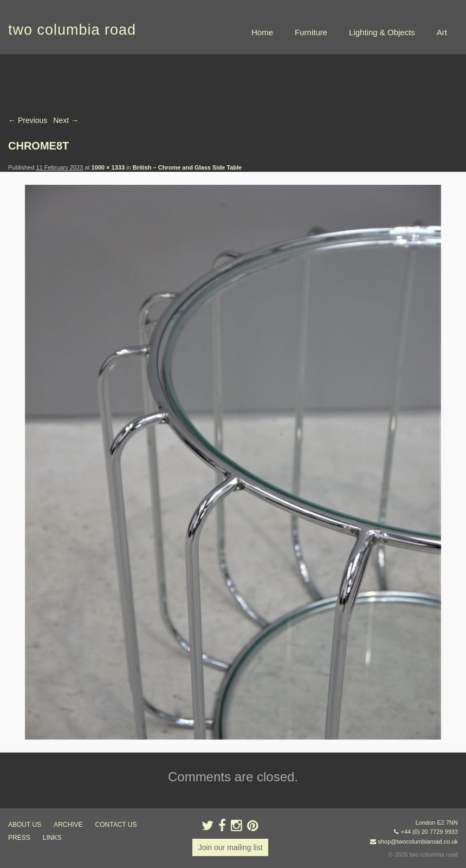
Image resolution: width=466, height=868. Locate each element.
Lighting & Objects (382, 32)
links (52, 838)
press (19, 838)
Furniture (311, 32)
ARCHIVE (68, 825)
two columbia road (72, 30)
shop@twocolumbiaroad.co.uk (418, 841)
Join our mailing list (230, 847)
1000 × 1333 (108, 167)
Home (262, 32)
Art (442, 32)
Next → (66, 120)
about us (25, 825)
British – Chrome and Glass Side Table (187, 167)
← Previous (28, 120)
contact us (116, 825)
